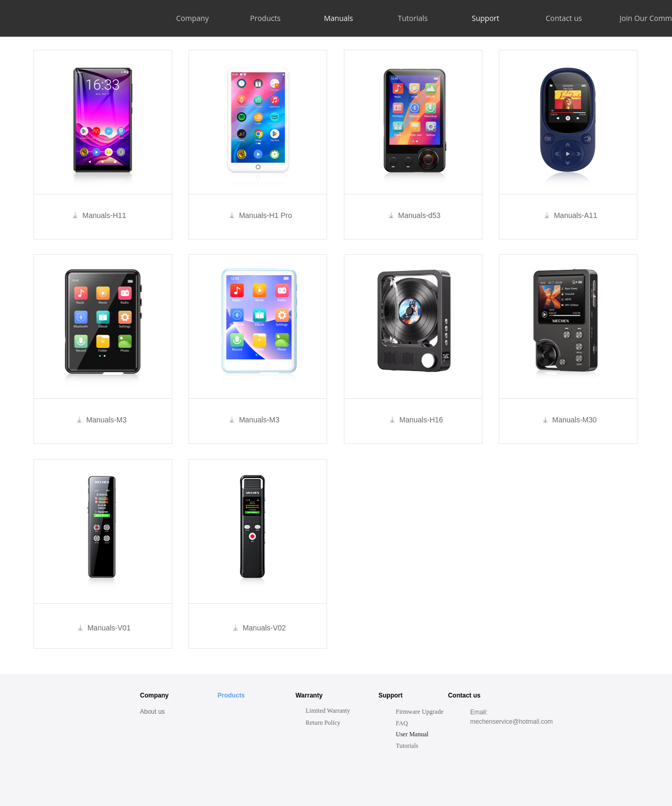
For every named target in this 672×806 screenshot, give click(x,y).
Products (232, 695)
